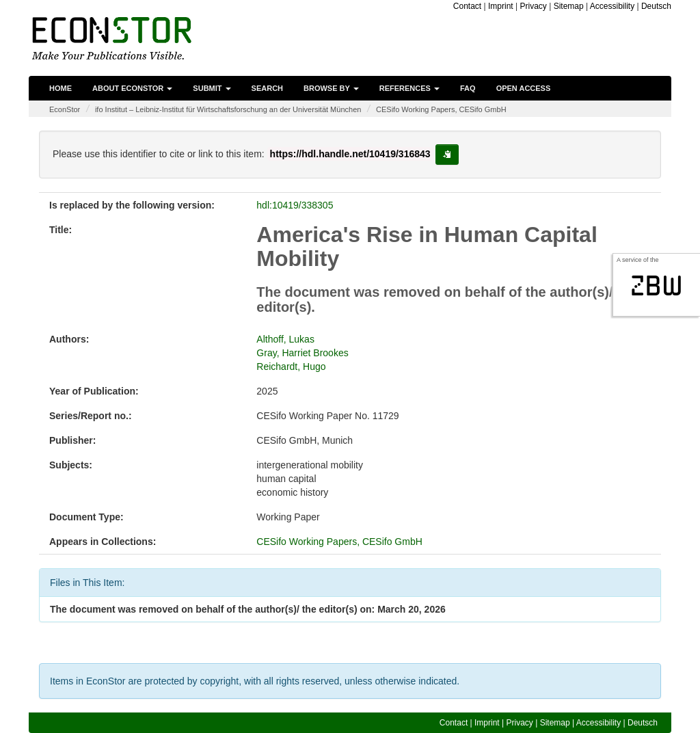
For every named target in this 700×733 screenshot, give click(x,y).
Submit (212, 88)
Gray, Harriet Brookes (302, 353)
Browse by (331, 88)
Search (267, 88)
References (409, 88)
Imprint (501, 6)
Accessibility (612, 6)
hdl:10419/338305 (295, 205)
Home (60, 88)
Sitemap (569, 6)
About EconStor (132, 88)
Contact (467, 6)
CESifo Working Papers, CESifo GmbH (441, 109)
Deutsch (656, 6)
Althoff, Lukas (285, 339)
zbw (657, 286)
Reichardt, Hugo (291, 366)
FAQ (468, 88)
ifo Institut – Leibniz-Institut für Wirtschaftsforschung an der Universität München (228, 109)
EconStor (65, 109)
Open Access (524, 88)
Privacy (533, 6)
